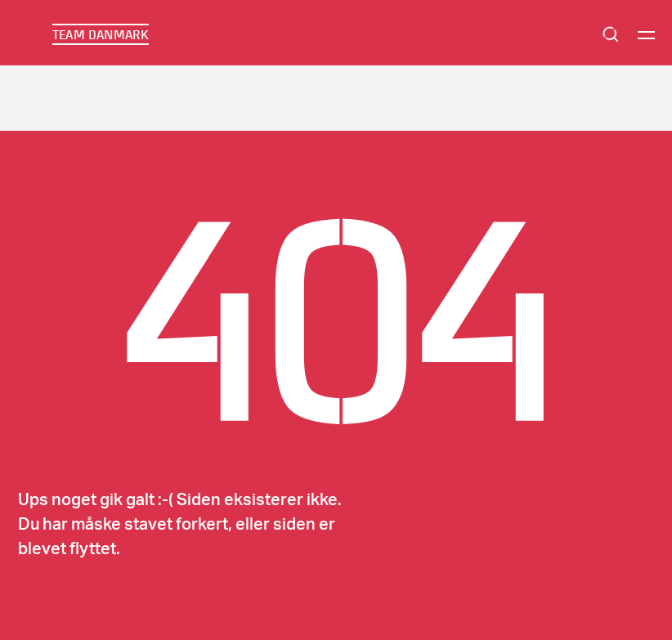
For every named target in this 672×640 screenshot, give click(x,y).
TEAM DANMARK (101, 34)
